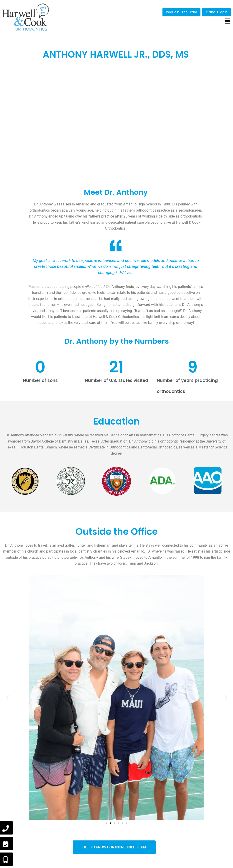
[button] (228, 21)
